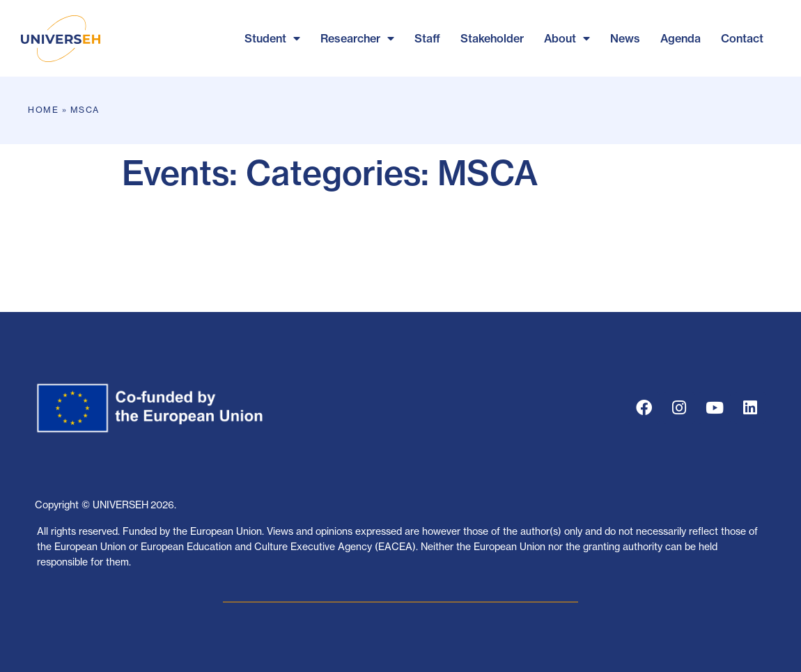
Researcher (357, 38)
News (625, 38)
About (567, 38)
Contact (742, 38)
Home (43, 110)
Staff (427, 38)
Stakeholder (492, 38)
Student (272, 38)
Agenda (681, 38)
